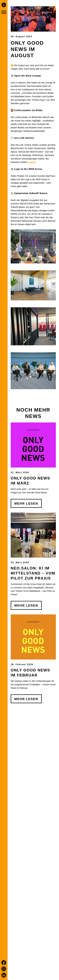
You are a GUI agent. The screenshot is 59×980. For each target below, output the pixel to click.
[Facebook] (4, 963)
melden (32, 162)
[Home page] (4, 5)
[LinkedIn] (4, 975)
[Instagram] (4, 969)
